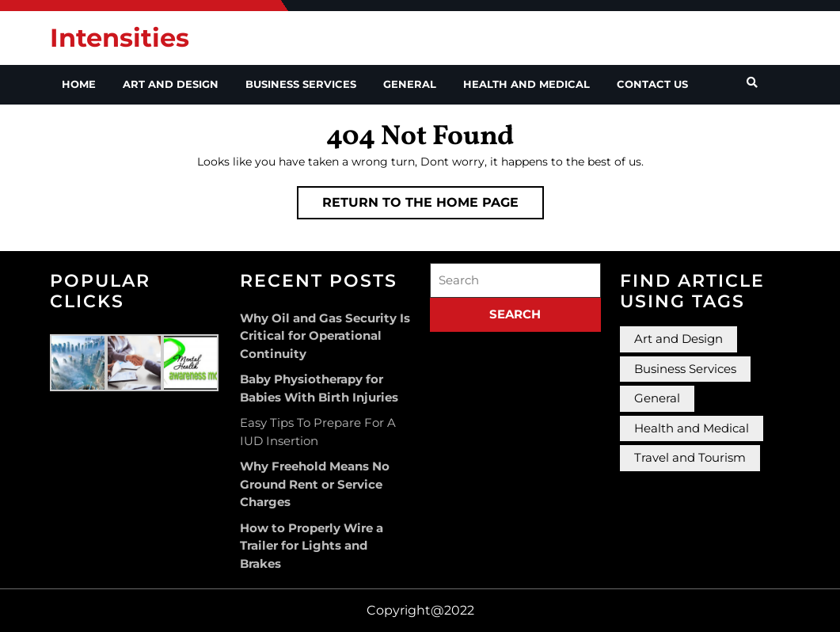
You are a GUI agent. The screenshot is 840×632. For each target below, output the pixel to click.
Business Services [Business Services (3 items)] (685, 369)
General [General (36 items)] (657, 398)
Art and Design (171, 84)
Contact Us (652, 84)
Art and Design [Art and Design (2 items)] (678, 339)
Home (79, 84)
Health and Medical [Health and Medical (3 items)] (692, 428)
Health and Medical (526, 84)
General (410, 84)
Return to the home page (433, 206)
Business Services (301, 84)
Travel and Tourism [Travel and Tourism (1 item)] (690, 457)
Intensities (120, 38)
